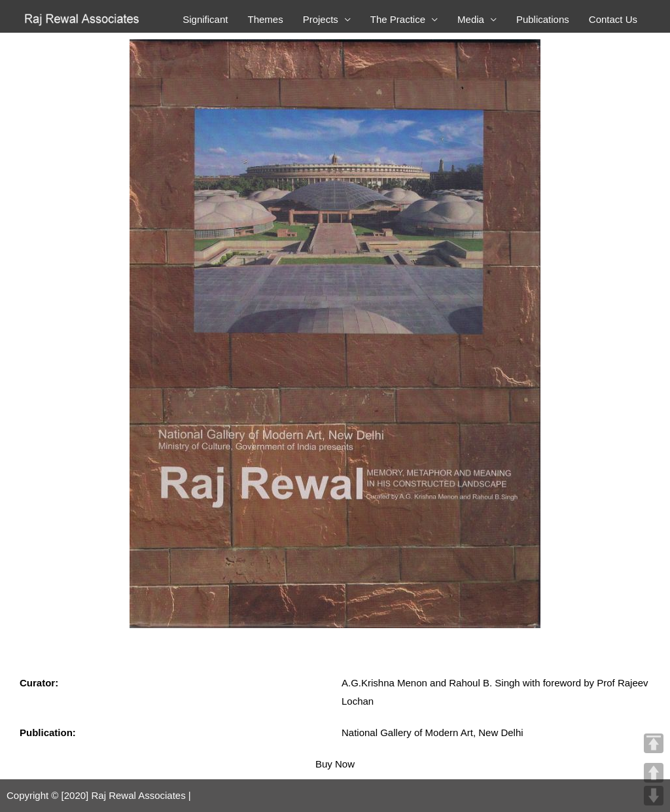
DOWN (654, 796)
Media (471, 19)
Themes (265, 19)
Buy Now (335, 764)
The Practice (398, 19)
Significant (205, 19)
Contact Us (613, 19)
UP (654, 773)
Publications (543, 19)
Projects (321, 19)
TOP (654, 743)
